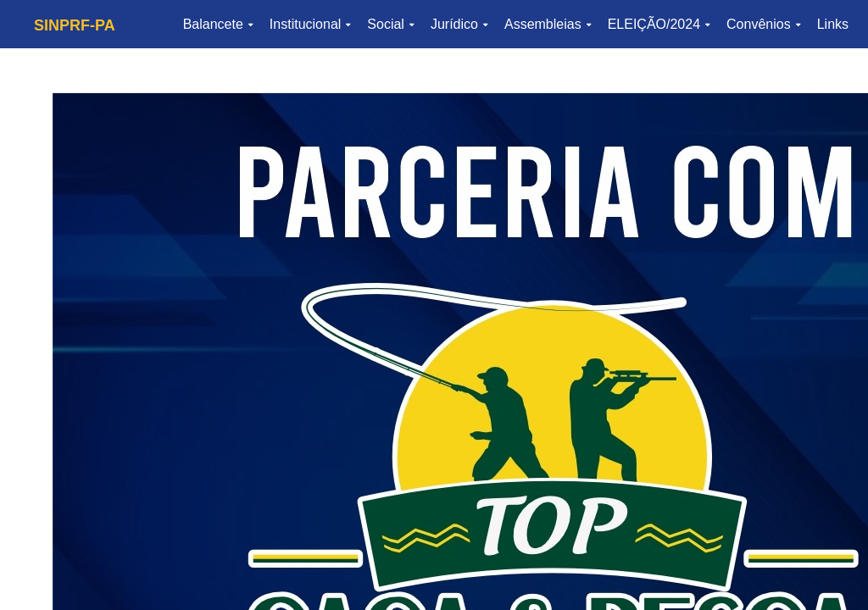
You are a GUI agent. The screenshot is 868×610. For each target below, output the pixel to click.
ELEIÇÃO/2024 (659, 24)
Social (390, 24)
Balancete (218, 24)
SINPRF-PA (75, 25)
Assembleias (548, 24)
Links (833, 24)
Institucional (310, 24)
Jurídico (459, 24)
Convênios (763, 24)
